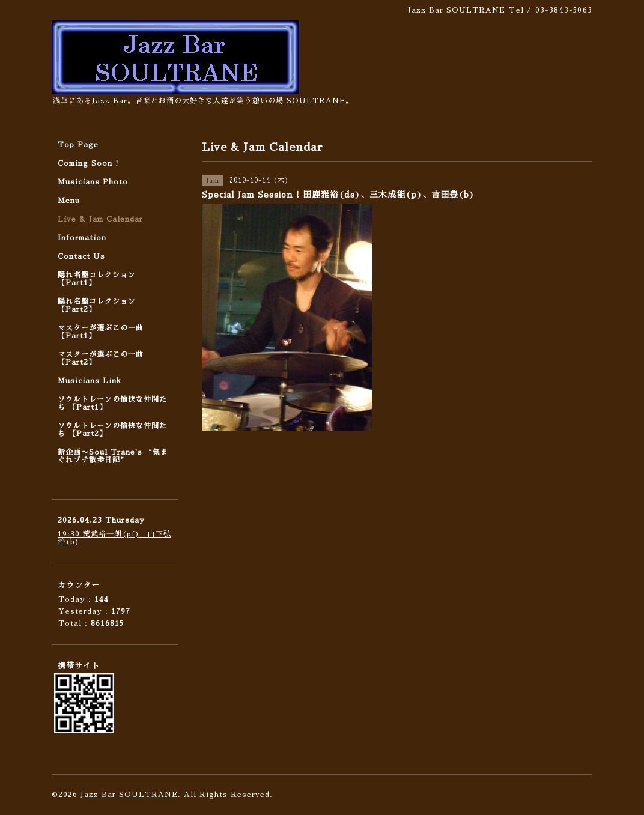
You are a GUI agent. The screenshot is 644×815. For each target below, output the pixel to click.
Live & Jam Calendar (100, 219)
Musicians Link (90, 381)
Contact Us (81, 256)
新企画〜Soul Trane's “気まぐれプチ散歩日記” (113, 456)
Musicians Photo (93, 182)
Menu (69, 201)
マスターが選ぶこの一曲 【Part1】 (101, 332)
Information (82, 238)
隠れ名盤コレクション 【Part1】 (97, 279)
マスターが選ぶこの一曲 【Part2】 (101, 358)
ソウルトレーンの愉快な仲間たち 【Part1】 (112, 403)
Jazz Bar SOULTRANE (129, 795)
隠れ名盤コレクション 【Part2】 (97, 305)
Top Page (78, 145)
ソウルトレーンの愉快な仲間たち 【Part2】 (112, 430)
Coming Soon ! (88, 163)
